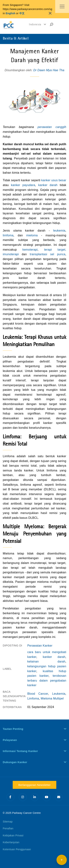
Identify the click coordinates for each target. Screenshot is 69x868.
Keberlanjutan (11, 842)
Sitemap (8, 822)
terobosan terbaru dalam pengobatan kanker (47, 680)
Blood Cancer (38, 694)
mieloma (32, 235)
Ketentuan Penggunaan (17, 849)
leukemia (59, 231)
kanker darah (48, 185)
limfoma (8, 235)
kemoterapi (30, 250)
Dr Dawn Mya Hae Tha (49, 70)
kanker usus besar (54, 180)
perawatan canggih (52, 127)
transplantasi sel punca (48, 254)
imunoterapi (11, 254)
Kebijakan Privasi (13, 835)
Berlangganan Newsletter (34, 785)
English (11, 13)
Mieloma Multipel (52, 698)
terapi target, (55, 250)
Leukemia (59, 694)
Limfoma (33, 698)
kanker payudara (23, 185)
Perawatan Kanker (40, 646)
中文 (22, 13)
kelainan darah (46, 661)
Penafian (8, 828)
